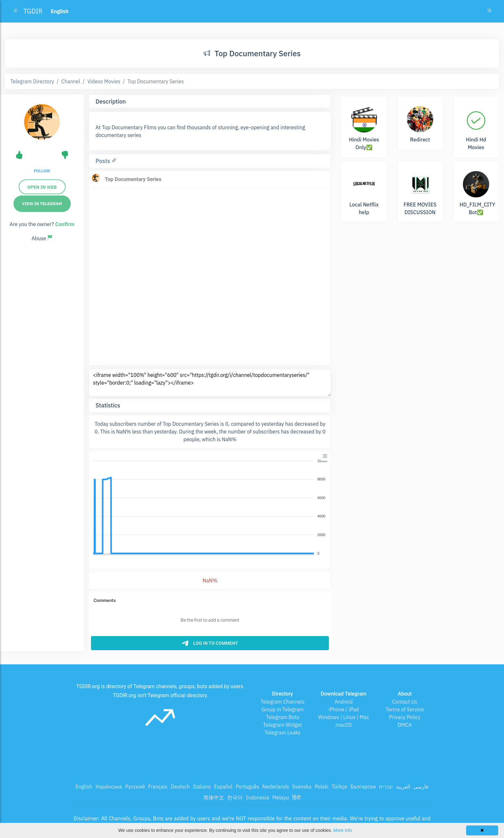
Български (363, 787)
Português (247, 787)
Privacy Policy (405, 717)
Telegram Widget (283, 725)
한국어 (235, 797)
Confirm (65, 224)
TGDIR (33, 11)
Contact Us (405, 702)
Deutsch (180, 787)
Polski (322, 787)
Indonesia (257, 797)
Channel (71, 81)
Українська (109, 787)
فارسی (421, 787)
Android (344, 702)
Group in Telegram (283, 709)
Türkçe (339, 787)
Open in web (42, 187)
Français (158, 787)
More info (343, 830)
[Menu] (325, 456)
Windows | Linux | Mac (344, 717)
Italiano (202, 787)
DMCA (405, 725)
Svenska (302, 787)
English (84, 787)
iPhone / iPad (344, 709)
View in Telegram (42, 204)
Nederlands (276, 787)
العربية (403, 787)
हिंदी (296, 797)
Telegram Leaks (283, 733)
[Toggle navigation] (489, 11)
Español (223, 787)
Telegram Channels (282, 702)
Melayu (281, 797)
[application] (210, 507)
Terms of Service (405, 709)
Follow (42, 171)
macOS (343, 725)
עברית (386, 787)
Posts (104, 161)
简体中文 (214, 797)
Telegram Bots (282, 717)
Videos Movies (104, 81)
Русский (135, 787)
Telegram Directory (32, 81)
